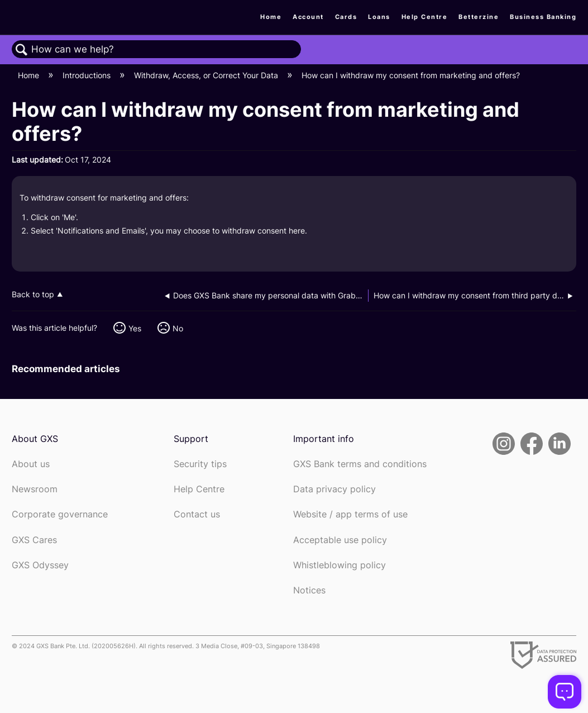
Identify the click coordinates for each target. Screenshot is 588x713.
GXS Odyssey (40, 565)
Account (308, 17)
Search (22, 50)
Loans (379, 17)
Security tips (200, 464)
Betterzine (479, 17)
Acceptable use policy (340, 540)
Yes (135, 328)
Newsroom (35, 489)
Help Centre (425, 17)
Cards (346, 17)
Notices (309, 590)
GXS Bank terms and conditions (360, 464)
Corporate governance (60, 514)
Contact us (197, 514)
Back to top (33, 294)
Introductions (88, 75)
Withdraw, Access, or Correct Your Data (207, 75)
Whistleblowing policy (340, 565)
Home (271, 17)
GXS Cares (34, 540)
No (178, 328)
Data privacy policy (334, 489)
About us (31, 464)
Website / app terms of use (350, 514)
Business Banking (543, 17)
